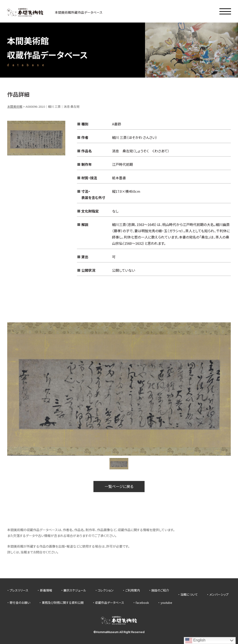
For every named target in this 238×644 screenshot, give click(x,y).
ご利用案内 (133, 590)
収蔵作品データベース (110, 603)
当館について (189, 594)
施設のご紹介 (160, 590)
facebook (142, 603)
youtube (166, 603)
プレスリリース (19, 590)
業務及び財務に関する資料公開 (63, 603)
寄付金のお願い (20, 603)
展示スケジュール (75, 590)
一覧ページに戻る (119, 486)
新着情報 (46, 590)
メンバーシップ (219, 594)
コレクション (106, 590)
